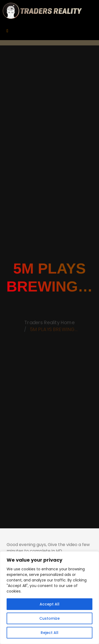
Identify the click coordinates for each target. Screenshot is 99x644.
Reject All (49, 633)
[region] (49, 598)
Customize (49, 618)
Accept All (49, 604)
